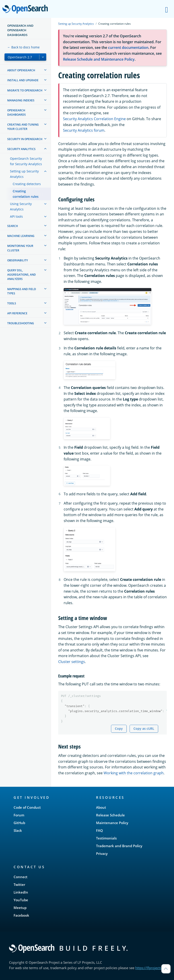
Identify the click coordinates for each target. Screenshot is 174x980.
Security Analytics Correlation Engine (94, 119)
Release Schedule (110, 815)
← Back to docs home (23, 47)
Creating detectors (27, 184)
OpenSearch (26, 10)
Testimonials (106, 838)
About (101, 807)
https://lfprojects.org (151, 968)
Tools (12, 303)
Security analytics (21, 149)
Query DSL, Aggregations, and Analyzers (22, 275)
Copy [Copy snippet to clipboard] (119, 728)
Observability (18, 260)
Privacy (102, 854)
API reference (17, 313)
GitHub (19, 823)
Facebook (21, 915)
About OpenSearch (21, 70)
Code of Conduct (27, 807)
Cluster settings (72, 662)
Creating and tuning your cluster (23, 127)
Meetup (20, 908)
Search (13, 226)
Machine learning (21, 236)
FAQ (99, 830)
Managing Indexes (21, 100)
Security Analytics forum (84, 130)
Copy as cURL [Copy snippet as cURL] (144, 728)
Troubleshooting (21, 323)
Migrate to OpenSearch (25, 90)
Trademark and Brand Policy (119, 846)
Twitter (19, 885)
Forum (19, 815)
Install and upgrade (23, 80)
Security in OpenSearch (25, 139)
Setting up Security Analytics (24, 174)
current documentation (128, 48)
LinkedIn (21, 892)
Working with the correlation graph (134, 773)
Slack (18, 830)
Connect (21, 877)
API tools (16, 216)
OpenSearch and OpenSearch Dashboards (20, 30)
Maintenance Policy (112, 823)
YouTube (21, 900)
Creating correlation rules (26, 194)
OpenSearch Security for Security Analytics (26, 161)
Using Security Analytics (21, 206)
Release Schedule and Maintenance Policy (99, 59)
